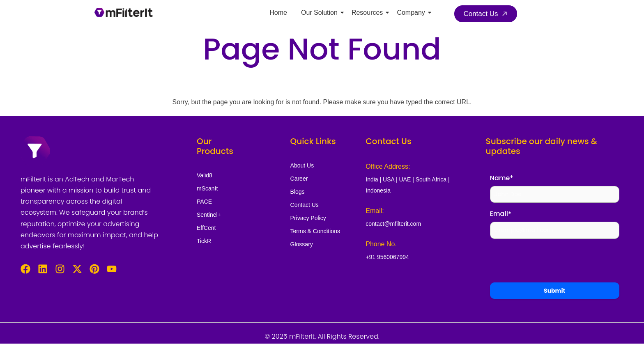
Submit (554, 291)
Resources (369, 13)
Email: (375, 211)
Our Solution (321, 13)
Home (278, 13)
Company (412, 13)
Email (501, 214)
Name (502, 178)
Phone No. (381, 244)
